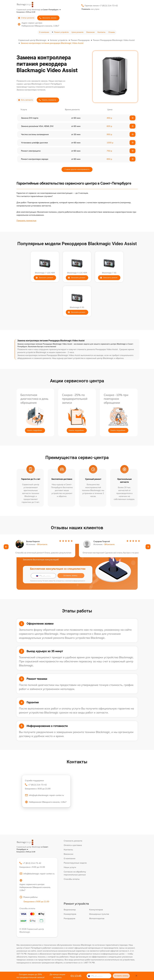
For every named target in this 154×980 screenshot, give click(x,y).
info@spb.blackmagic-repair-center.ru (44, 795)
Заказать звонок (48, 18)
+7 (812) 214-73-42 (46, 787)
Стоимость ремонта (73, 841)
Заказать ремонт (44, 278)
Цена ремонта (77, 32)
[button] (6, 547)
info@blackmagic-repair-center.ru (37, 874)
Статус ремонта (26, 18)
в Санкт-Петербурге (51, 10)
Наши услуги (70, 867)
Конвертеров (70, 914)
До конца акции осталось (57, 976)
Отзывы (112, 32)
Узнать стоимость (47, 100)
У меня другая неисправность (77, 169)
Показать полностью (26, 220)
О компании (44, 32)
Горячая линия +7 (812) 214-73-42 (101, 6)
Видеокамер (70, 910)
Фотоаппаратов (97, 919)
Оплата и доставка (73, 845)
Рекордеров (69, 919)
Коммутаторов (96, 910)
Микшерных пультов (99, 914)
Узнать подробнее (34, 430)
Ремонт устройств (61, 32)
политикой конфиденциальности (75, 581)
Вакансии (90, 32)
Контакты (101, 32)
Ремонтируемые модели (75, 863)
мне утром (90, 9)
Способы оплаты (72, 879)
